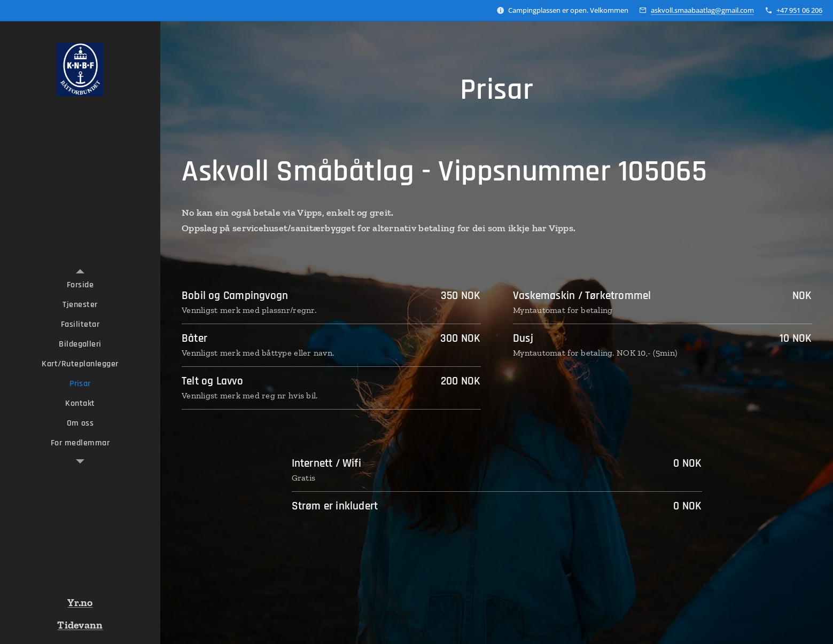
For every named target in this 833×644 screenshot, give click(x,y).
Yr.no (80, 602)
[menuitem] (80, 285)
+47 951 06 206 (799, 10)
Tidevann (80, 625)
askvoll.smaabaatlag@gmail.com (702, 10)
